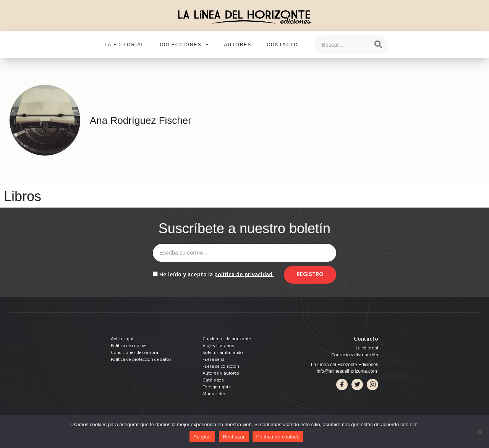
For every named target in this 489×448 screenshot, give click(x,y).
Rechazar (234, 437)
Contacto (282, 45)
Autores (238, 45)
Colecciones (184, 45)
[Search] (378, 45)
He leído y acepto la (216, 274)
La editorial (125, 45)
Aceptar (202, 437)
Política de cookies (278, 437)
